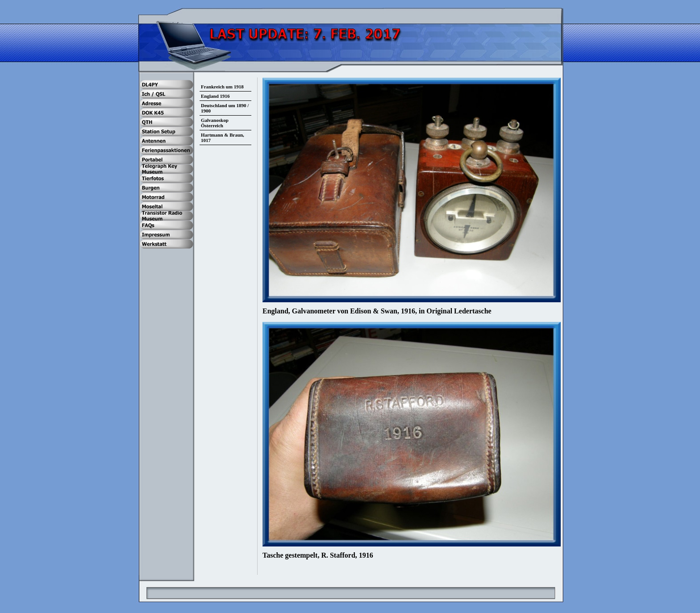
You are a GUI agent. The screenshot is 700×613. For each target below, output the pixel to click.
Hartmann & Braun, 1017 (223, 138)
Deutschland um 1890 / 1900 (225, 108)
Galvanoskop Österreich (215, 123)
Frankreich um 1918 (222, 87)
